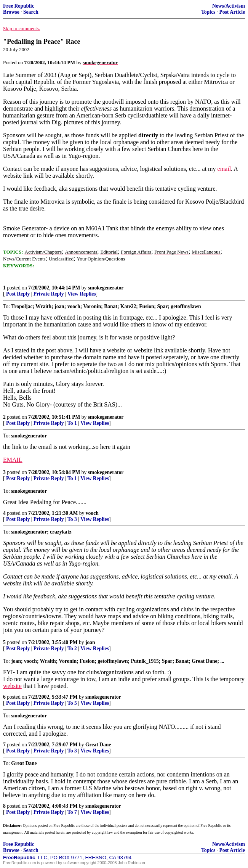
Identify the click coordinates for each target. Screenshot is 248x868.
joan (90, 642)
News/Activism (229, 6)
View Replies (82, 294)
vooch (92, 513)
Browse (11, 12)
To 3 (72, 519)
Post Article (232, 12)
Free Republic (19, 6)
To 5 (72, 703)
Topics (208, 12)
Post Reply (18, 294)
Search (31, 12)
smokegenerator (106, 288)
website (12, 686)
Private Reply (49, 294)
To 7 (72, 812)
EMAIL (13, 460)
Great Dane (98, 745)
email (224, 169)
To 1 (72, 423)
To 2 (72, 649)
